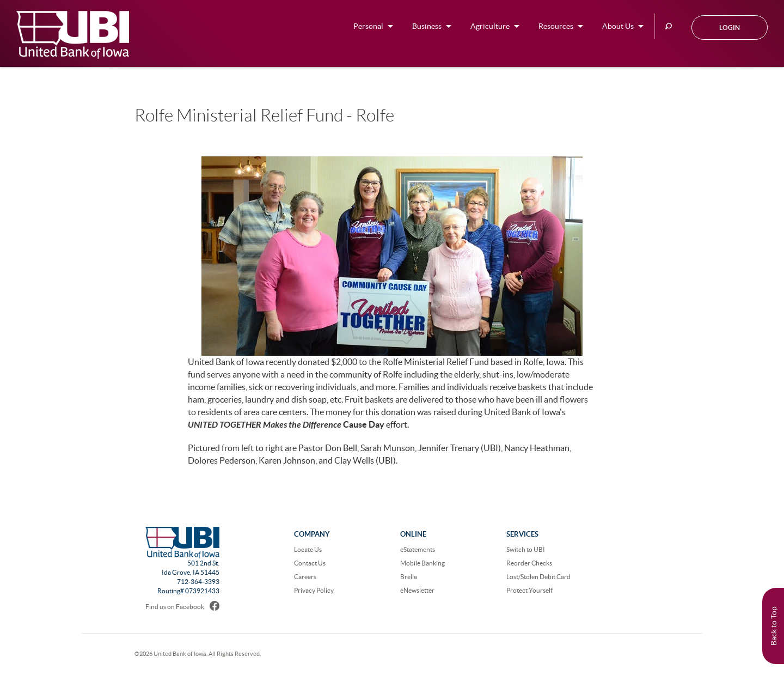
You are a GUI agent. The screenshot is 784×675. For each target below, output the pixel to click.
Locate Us (308, 549)
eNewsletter (417, 590)
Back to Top (774, 626)
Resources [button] (556, 26)
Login (730, 28)
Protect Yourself (529, 590)
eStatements (418, 549)
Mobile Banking (422, 563)
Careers (305, 577)
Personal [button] (368, 26)
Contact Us (310, 563)
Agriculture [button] (490, 26)
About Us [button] (618, 26)
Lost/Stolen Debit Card (538, 577)
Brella (409, 577)
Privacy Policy (314, 590)
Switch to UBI (526, 549)
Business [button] (427, 26)
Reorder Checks (529, 563)
